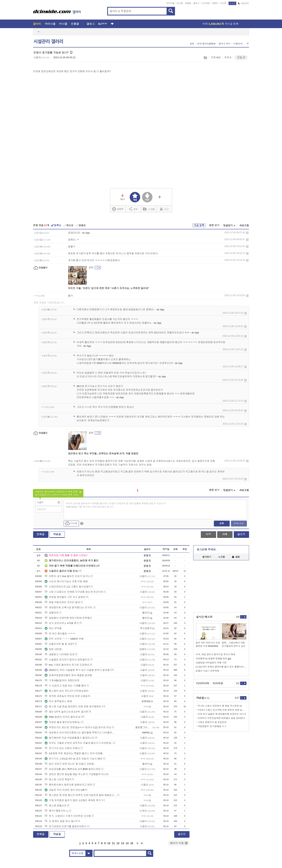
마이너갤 (170, 3)
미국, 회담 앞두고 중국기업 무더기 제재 (216, 654)
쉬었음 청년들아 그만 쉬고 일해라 (65, 597)
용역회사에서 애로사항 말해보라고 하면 (68, 785)
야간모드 (244, 3)
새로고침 (244, 226)
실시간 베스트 (204, 617)
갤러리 (37, 24)
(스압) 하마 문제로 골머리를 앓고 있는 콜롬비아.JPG (221, 667)
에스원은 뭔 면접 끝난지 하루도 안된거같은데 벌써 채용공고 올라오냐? (81, 795)
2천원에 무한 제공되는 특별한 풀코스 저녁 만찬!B (74, 753)
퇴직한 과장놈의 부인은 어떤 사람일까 (67, 696)
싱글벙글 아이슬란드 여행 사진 (211, 663)
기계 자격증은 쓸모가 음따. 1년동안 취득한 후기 (73, 800)
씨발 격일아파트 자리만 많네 (62, 602)
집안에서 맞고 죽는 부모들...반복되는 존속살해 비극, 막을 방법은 (103, 454)
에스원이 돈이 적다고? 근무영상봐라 (67, 691)
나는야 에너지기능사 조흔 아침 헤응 (66, 581)
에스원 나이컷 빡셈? (58, 779)
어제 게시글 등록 (220, 24)
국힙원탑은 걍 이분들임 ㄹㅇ (212, 726)
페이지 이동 (179, 843)
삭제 (247, 233)
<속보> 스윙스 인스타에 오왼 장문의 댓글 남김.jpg (222, 710)
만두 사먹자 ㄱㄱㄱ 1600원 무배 (64, 639)
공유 (133, 209)
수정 (208, 534)
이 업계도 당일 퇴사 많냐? (61, 821)
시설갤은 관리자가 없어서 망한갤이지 (67, 660)
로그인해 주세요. (207, 550)
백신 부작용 (53, 628)
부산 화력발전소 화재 (58, 701)
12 (118, 843)
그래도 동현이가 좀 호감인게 (212, 722)
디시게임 (205, 3)
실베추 (118, 209)
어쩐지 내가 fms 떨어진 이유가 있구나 (67, 576)
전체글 (41, 534)
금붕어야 (52, 613)
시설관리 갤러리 (48, 42)
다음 (138, 843)
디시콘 (223, 3)
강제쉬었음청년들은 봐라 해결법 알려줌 (68, 675)
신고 (164, 209)
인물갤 (188, 3)
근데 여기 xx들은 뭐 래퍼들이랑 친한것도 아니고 (222, 714)
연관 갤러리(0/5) (206, 44)
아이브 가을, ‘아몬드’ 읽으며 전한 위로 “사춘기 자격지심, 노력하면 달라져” (109, 288)
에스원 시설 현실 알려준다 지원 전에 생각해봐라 (73, 707)
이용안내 (238, 44)
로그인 (232, 3)
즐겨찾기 (207, 557)
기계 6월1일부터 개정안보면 (62, 680)
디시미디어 (203, 683)
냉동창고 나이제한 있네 (59, 654)
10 (109, 843)
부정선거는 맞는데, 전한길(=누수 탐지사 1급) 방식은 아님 (78, 727)
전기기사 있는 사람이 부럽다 (62, 748)
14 (127, 843)
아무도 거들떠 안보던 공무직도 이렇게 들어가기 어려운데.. (78, 743)
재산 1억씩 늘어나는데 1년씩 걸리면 (66, 712)
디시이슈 (218, 683)
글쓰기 (241, 534)
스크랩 (205, 58)
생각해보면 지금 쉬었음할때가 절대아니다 (70, 738)
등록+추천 (239, 523)
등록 (222, 523)
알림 (236, 557)
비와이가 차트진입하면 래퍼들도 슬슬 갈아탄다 (221, 718)
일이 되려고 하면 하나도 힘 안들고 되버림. (70, 764)
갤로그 (196, 3)
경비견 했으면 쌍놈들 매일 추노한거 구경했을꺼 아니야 (77, 774)
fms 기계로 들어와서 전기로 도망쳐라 (67, 665)
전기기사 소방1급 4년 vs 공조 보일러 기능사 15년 (74, 759)
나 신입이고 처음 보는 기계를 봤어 (65, 686)
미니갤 (180, 3)
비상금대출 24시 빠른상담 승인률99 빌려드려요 (73, 769)
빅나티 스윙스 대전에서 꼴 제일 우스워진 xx (220, 706)
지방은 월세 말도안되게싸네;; (63, 722)
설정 (192, 44)
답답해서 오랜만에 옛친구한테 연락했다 (68, 618)
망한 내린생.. (54, 649)
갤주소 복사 (225, 44)
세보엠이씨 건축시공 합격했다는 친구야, (69, 607)
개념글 (57, 534)
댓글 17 (241, 57)
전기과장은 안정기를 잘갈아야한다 (66, 826)
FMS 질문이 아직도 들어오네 (62, 717)
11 (113, 843)
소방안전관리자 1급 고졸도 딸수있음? (67, 587)
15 (132, 843)
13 (123, 843)
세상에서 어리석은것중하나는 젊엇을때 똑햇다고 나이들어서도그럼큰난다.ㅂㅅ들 (81, 733)
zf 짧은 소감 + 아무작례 (208, 671)
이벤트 (215, 3)
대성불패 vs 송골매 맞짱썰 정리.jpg (213, 659)
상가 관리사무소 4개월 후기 (62, 623)
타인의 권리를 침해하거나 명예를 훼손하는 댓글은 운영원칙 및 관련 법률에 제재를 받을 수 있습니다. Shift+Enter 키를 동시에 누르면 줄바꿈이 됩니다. (116, 505)
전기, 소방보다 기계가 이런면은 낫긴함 (68, 816)
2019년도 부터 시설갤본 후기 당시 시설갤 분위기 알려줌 (77, 670)
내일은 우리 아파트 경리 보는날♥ (64, 790)
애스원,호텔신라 (56, 806)
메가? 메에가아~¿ (56, 811)
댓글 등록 (199, 225)
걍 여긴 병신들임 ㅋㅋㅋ (60, 634)
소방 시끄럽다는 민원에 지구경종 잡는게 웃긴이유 (74, 592)
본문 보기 (214, 225)
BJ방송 (103, 24)
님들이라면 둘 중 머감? (59, 644)
